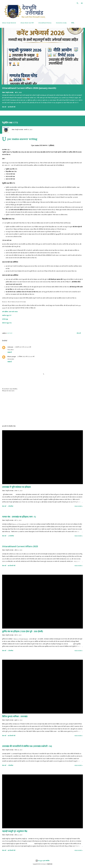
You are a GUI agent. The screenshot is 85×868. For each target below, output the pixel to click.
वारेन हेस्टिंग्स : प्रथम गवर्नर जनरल (10, 312)
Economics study (61, 23)
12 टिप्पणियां (11, 536)
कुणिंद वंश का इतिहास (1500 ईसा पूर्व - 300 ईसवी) (23, 631)
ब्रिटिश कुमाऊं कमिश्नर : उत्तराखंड (15, 716)
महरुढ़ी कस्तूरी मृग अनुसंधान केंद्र (15, 831)
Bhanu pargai (12, 356)
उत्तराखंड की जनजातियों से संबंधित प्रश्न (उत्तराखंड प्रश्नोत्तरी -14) (27, 746)
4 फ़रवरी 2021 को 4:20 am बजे (23, 347)
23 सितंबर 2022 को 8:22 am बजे (26, 356)
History (10, 333)
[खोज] (78, 3)
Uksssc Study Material (9, 23)
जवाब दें (10, 352)
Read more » (79, 506)
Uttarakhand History (45, 23)
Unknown (10, 347)
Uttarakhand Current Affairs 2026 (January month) (29, 88)
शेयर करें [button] (4, 107)
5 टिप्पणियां (10, 651)
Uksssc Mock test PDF (27, 23)
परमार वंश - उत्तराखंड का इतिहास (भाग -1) (19, 517)
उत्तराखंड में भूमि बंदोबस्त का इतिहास (16, 487)
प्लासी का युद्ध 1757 (7, 315)
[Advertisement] (42, 407)
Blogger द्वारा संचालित (42, 861)
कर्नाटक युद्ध (5, 319)
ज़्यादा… (73, 23)
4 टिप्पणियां (10, 506)
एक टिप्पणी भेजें (11, 107)
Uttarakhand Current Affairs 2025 (20, 546)
